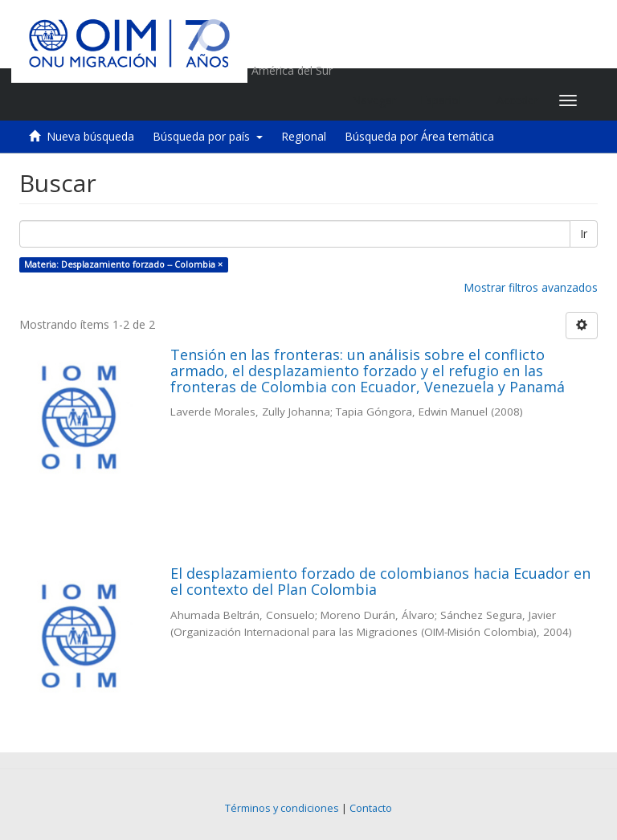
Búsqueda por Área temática (419, 136)
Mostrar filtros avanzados (531, 287)
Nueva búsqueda (90, 136)
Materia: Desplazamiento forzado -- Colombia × (123, 264)
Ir (584, 234)
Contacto (371, 808)
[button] (446, 100)
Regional (304, 136)
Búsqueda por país (208, 136)
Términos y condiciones (282, 808)
